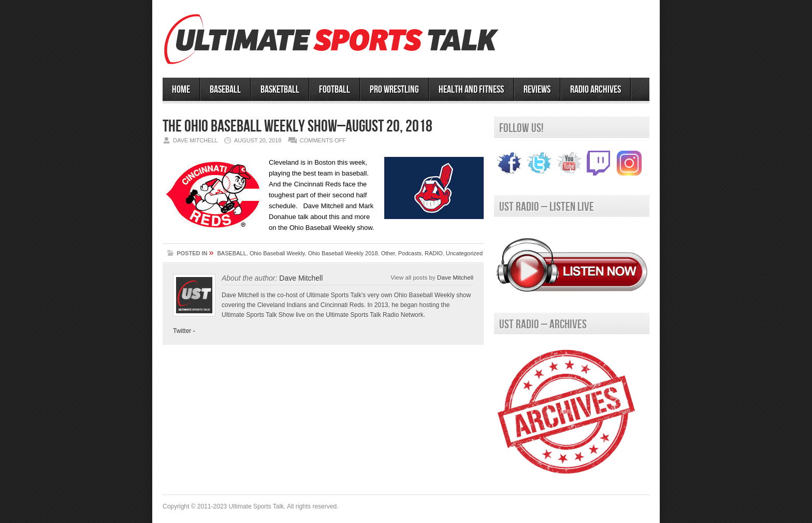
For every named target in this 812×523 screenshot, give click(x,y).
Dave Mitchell (455, 277)
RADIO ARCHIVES (596, 90)
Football (335, 90)
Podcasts (410, 253)
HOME (181, 90)
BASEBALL (225, 90)
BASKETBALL (280, 90)
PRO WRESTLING (394, 90)
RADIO (434, 253)
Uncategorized (464, 253)
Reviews (537, 90)
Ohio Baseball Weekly (277, 253)
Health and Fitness (471, 90)
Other (388, 253)
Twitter (182, 331)
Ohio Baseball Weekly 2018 (343, 253)
